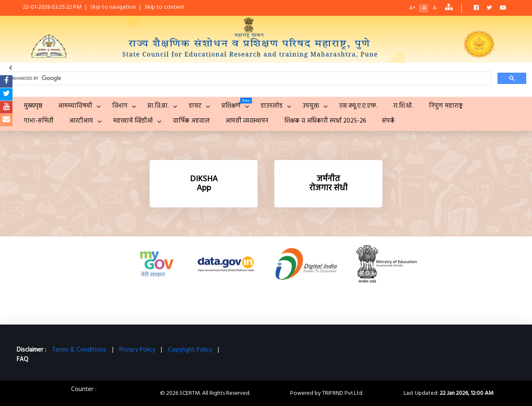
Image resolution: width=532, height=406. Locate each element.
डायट (195, 106)
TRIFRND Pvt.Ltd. (343, 393)
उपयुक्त (311, 106)
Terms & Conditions (79, 350)
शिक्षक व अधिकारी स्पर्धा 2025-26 (325, 121)
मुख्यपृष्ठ (33, 106)
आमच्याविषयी (75, 106)
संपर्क (388, 121)
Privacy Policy (137, 350)
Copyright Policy (190, 350)
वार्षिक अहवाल (191, 121)
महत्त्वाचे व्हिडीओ (133, 121)
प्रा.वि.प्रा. (158, 106)
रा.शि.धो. (403, 106)
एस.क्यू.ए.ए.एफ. (358, 106)
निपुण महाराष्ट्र (446, 106)
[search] (248, 79)
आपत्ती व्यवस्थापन (247, 121)
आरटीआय (81, 121)
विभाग (120, 106)
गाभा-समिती (39, 121)
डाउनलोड (272, 106)
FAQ (22, 359)
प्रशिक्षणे (231, 106)
